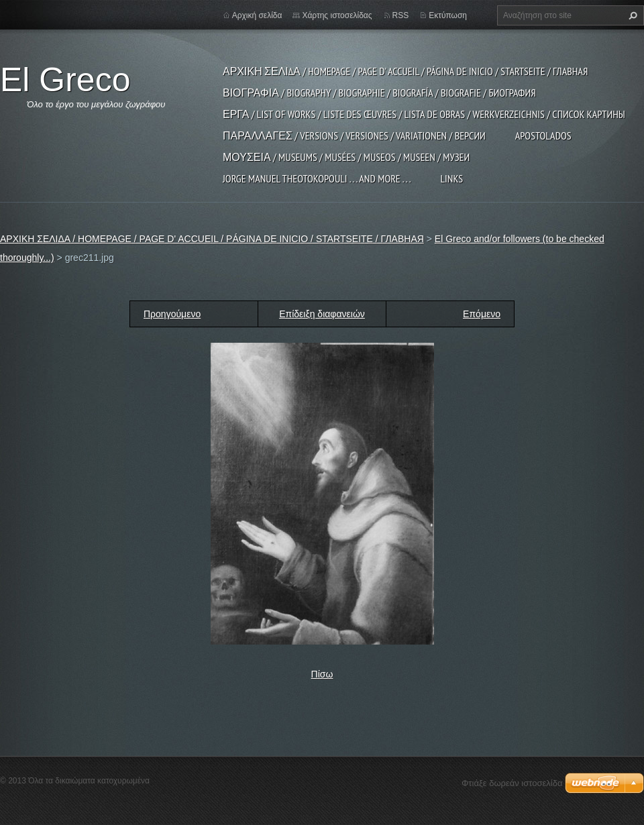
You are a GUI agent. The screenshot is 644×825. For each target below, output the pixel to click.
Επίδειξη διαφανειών (322, 314)
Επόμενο (482, 314)
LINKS (451, 178)
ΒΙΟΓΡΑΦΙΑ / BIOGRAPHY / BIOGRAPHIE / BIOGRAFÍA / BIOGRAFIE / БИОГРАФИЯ (379, 93)
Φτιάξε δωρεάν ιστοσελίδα (512, 783)
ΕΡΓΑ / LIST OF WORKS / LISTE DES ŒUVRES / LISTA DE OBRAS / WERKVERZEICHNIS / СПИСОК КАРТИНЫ (424, 114)
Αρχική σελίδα (257, 15)
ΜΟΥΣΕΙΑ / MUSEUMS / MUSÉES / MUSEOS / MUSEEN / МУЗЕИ (346, 157)
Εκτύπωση (448, 15)
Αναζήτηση (631, 15)
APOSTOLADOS (543, 135)
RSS (401, 15)
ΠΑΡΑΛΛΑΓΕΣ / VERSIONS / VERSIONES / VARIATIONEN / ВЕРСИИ (354, 135)
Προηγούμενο (172, 314)
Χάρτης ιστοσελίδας (337, 15)
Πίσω (322, 674)
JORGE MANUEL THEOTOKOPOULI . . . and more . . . (317, 178)
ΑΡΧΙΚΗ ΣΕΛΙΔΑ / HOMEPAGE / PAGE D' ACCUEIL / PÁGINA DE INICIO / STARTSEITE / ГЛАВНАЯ (405, 71)
